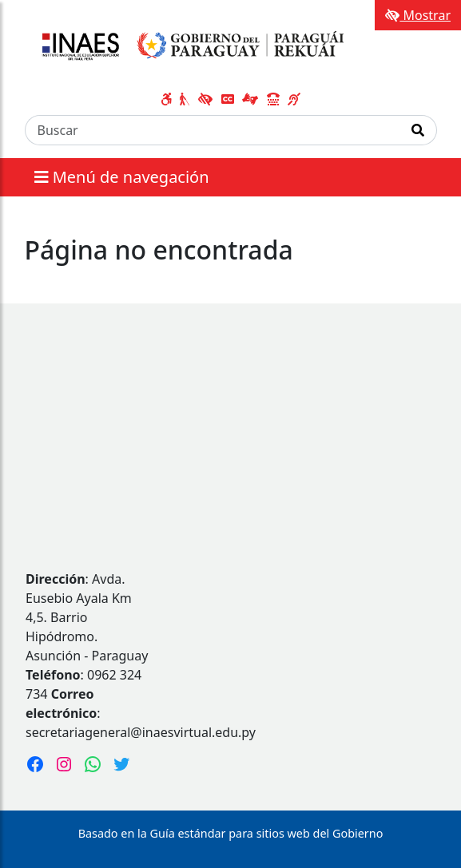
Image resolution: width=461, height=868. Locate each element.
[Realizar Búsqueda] (418, 130)
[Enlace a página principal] (190, 46)
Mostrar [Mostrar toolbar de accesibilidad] (418, 15)
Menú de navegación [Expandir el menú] (122, 177)
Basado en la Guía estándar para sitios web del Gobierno (231, 833)
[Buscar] (213, 130)
